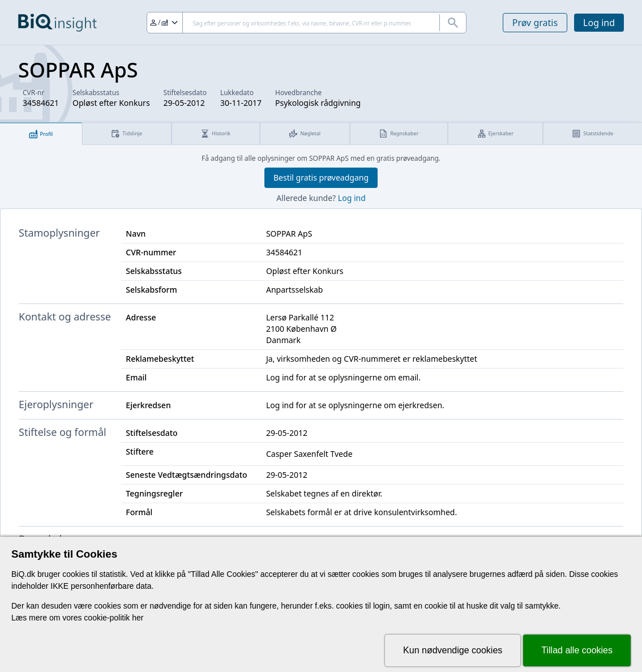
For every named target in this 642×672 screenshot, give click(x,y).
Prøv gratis (535, 23)
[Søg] (307, 23)
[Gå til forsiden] (57, 23)
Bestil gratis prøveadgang (321, 177)
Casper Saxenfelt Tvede (309, 454)
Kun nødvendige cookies (453, 650)
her (138, 618)
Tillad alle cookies (577, 650)
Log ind (599, 23)
